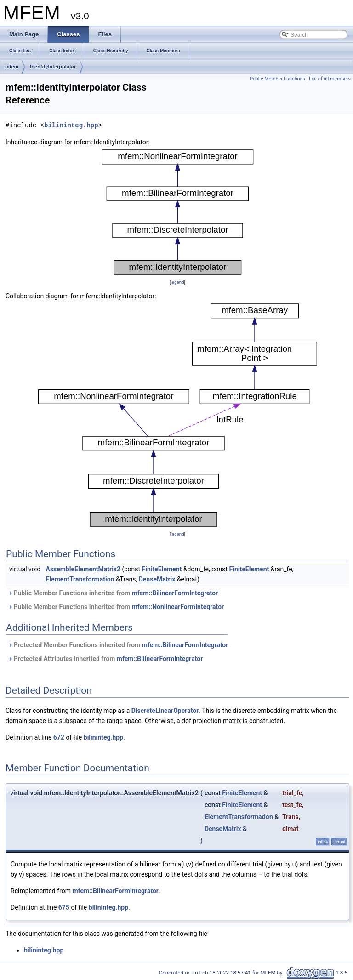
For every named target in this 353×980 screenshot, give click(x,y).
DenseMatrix (157, 579)
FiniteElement (162, 569)
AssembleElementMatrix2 (83, 569)
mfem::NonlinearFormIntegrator (178, 607)
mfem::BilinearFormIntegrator (175, 593)
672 (59, 737)
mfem (12, 67)
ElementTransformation (80, 579)
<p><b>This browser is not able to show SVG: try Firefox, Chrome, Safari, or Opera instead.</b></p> (178, 212)
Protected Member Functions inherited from (118, 645)
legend (177, 282)
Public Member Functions (277, 79)
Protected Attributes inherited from (105, 659)
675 (64, 907)
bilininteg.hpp (71, 125)
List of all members (330, 79)
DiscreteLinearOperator (165, 711)
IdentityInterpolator (53, 67)
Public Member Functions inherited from (113, 593)
